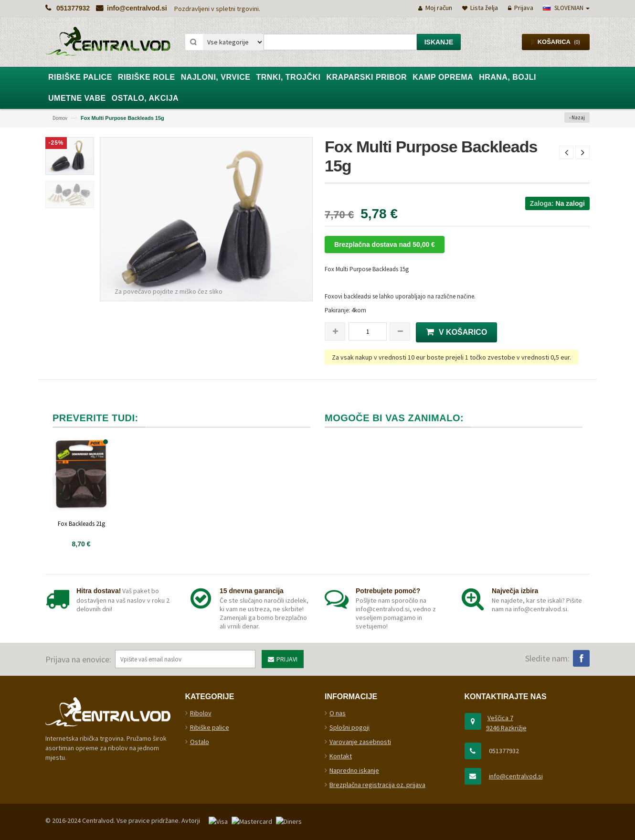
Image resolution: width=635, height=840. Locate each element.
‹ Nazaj (577, 117)
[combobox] (340, 42)
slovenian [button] (566, 8)
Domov (60, 118)
